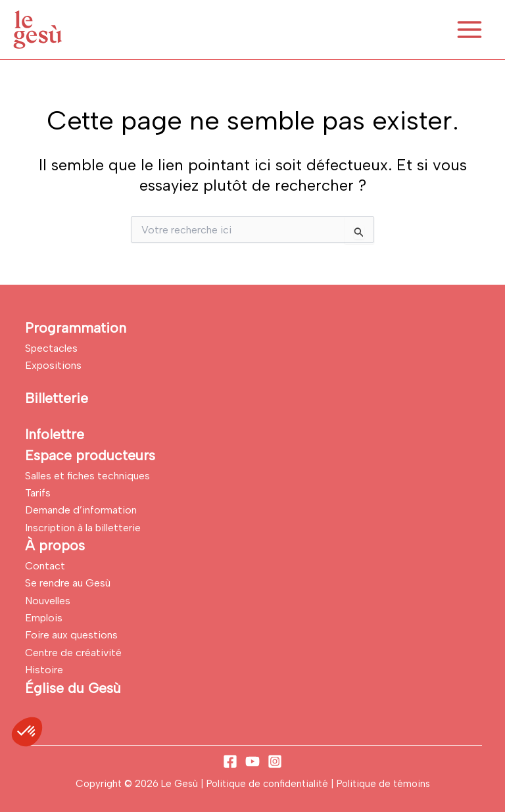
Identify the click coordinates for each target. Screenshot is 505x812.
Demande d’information (81, 510)
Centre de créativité (73, 653)
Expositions (53, 365)
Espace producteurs (90, 455)
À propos (55, 545)
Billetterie (57, 398)
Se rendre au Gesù (68, 583)
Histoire (44, 670)
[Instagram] (275, 761)
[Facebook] (230, 761)
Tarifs (38, 493)
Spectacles (51, 348)
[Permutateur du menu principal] (469, 30)
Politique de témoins (383, 784)
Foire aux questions (71, 635)
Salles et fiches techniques (87, 476)
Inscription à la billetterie (83, 528)
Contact (45, 566)
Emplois (44, 618)
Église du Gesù (73, 688)
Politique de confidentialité (269, 784)
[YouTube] (252, 761)
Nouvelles (48, 601)
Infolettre (55, 434)
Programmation (76, 328)
